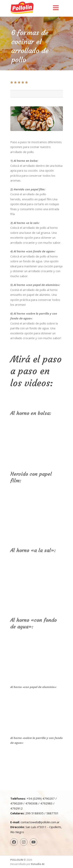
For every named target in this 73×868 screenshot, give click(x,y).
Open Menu (56, 8)
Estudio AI (38, 864)
